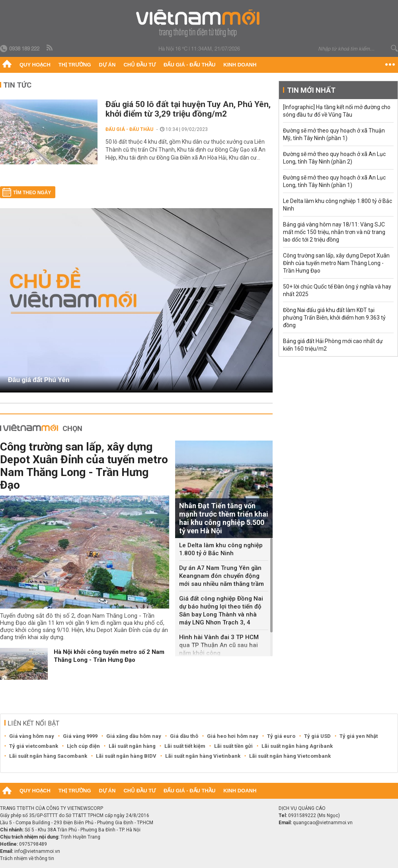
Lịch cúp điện (83, 746)
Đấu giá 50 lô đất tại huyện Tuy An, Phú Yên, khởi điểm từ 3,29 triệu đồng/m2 (188, 109)
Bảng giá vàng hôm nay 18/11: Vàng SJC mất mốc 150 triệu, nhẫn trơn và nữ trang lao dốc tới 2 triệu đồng (334, 232)
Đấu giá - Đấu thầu (189, 65)
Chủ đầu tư (139, 65)
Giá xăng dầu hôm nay (134, 736)
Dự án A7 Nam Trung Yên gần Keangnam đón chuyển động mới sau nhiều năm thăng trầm (221, 576)
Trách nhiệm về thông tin (27, 858)
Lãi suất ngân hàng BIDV (126, 756)
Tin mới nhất (311, 90)
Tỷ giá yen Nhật (359, 736)
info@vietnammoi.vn (37, 851)
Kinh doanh (240, 65)
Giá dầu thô (184, 736)
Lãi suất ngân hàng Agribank (297, 746)
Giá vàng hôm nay (32, 736)
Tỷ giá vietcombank (34, 746)
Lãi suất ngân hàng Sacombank (48, 756)
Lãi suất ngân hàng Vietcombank (290, 756)
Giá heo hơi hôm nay (233, 736)
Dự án (107, 65)
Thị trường (75, 65)
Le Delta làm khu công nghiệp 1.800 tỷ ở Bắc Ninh (221, 549)
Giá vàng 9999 (80, 736)
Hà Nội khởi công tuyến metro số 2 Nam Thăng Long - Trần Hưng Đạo (109, 656)
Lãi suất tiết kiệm (185, 746)
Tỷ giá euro (281, 736)
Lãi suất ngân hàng (132, 746)
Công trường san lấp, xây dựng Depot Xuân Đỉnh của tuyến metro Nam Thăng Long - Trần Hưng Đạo (84, 466)
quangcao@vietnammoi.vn (323, 823)
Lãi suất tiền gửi (233, 746)
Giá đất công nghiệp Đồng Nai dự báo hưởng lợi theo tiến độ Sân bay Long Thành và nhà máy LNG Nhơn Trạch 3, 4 (221, 611)
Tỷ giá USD (317, 736)
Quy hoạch (35, 65)
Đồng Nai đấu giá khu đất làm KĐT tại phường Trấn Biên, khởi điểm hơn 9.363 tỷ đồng (334, 318)
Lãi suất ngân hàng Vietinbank (203, 756)
